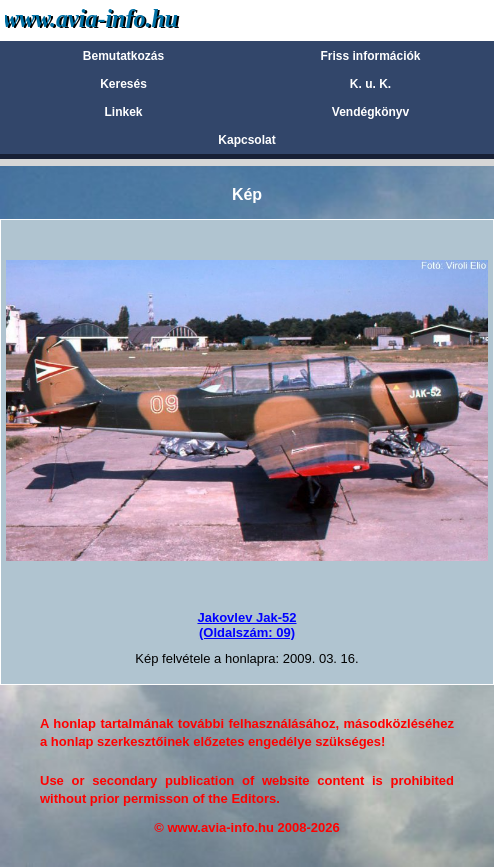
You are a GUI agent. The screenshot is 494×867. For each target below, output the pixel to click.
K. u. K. (370, 84)
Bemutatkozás (123, 56)
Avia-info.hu (126, 19)
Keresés (123, 84)
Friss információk (370, 56)
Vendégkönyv (370, 112)
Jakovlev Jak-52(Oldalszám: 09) (246, 624)
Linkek (123, 112)
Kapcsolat (246, 140)
